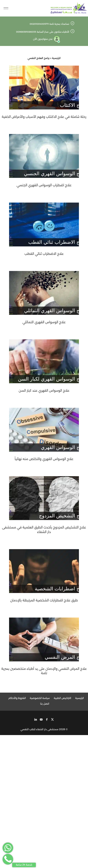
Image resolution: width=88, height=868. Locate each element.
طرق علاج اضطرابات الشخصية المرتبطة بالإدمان (44, 600)
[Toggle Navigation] (6, 8)
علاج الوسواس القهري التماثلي (44, 322)
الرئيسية (56, 58)
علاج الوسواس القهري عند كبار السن (44, 391)
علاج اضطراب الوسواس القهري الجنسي (44, 185)
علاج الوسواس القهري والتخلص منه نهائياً (44, 459)
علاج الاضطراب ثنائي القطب (44, 254)
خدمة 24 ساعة (24, 865)
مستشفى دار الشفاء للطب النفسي (39, 729)
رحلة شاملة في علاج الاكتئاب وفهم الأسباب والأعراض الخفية (44, 117)
